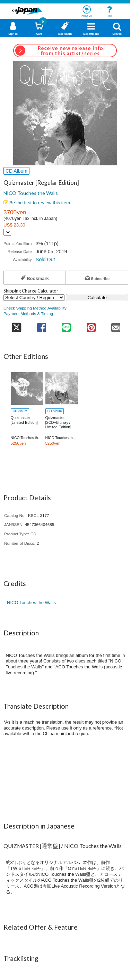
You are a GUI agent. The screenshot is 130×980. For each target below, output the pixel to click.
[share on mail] (116, 325)
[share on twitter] (16, 325)
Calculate (97, 298)
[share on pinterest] (91, 325)
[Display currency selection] (7, 232)
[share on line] (66, 325)
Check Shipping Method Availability (35, 308)
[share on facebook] (41, 325)
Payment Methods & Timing (28, 314)
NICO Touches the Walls (31, 193)
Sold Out (45, 260)
